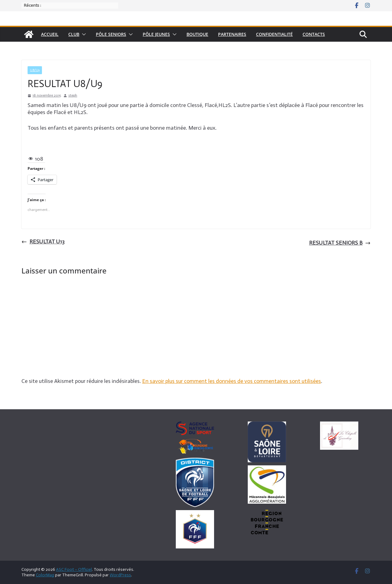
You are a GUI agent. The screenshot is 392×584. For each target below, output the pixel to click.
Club (74, 34)
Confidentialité (274, 34)
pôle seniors (111, 34)
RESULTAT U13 (43, 242)
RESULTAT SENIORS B (340, 243)
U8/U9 (35, 70)
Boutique (197, 34)
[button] (83, 34)
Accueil (50, 34)
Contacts (314, 34)
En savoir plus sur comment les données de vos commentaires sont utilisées (232, 381)
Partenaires (232, 34)
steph (73, 95)
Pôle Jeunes (156, 34)
